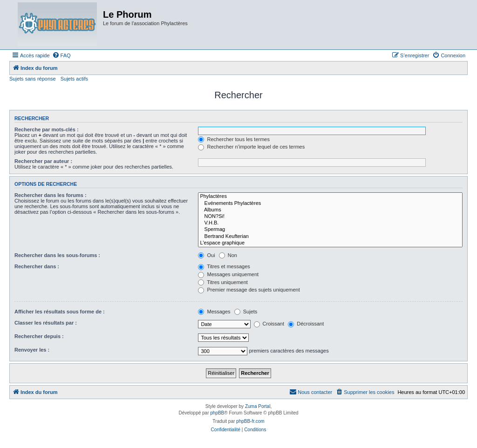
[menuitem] (61, 55)
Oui (206, 255)
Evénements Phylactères (330, 204)
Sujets (246, 312)
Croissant (269, 324)
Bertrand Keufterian (330, 237)
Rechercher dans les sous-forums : (57, 255)
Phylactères (330, 197)
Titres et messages (224, 266)
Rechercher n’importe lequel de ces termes (251, 147)
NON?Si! (330, 217)
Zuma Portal (258, 406)
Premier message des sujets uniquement (249, 290)
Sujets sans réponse (33, 79)
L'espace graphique (330, 243)
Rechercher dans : (37, 266)
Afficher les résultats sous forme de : (60, 312)
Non (228, 255)
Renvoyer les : (32, 350)
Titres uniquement (223, 282)
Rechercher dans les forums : (51, 195)
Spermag (330, 230)
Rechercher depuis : (39, 336)
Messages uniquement (228, 274)
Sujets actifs (74, 79)
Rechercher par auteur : (43, 161)
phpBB (217, 413)
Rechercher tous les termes (234, 139)
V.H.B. (330, 223)
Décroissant (306, 324)
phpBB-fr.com (250, 421)
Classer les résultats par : (46, 323)
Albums (330, 210)
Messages (214, 312)
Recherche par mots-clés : (47, 129)
